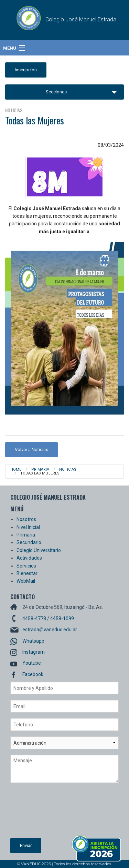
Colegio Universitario (39, 550)
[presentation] (39, 813)
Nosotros (26, 519)
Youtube (32, 663)
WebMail (26, 581)
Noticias (68, 469)
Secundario (29, 542)
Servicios (26, 566)
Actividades (29, 558)
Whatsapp (33, 641)
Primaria (40, 469)
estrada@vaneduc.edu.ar (50, 630)
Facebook (33, 674)
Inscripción (26, 70)
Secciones (56, 92)
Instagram (34, 652)
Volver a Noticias (31, 450)
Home (16, 469)
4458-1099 (62, 619)
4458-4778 (34, 619)
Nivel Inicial (28, 527)
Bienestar (27, 573)
